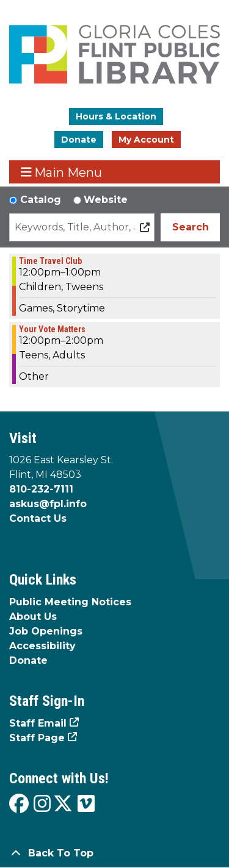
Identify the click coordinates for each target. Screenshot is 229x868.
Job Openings (46, 631)
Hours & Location (116, 116)
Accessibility (42, 646)
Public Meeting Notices (70, 602)
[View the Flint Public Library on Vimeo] (86, 804)
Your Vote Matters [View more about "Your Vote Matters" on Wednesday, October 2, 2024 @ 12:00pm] (52, 329)
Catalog (41, 200)
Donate (79, 140)
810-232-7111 (41, 489)
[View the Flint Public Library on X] (63, 804)
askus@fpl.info (48, 504)
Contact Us (38, 518)
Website (106, 200)
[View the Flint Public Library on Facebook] (19, 804)
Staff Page (37, 738)
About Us (33, 617)
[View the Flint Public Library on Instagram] (42, 804)
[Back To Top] (114, 853)
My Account (146, 140)
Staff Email (38, 723)
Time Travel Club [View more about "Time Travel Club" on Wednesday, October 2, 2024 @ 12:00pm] (50, 261)
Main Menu (62, 172)
